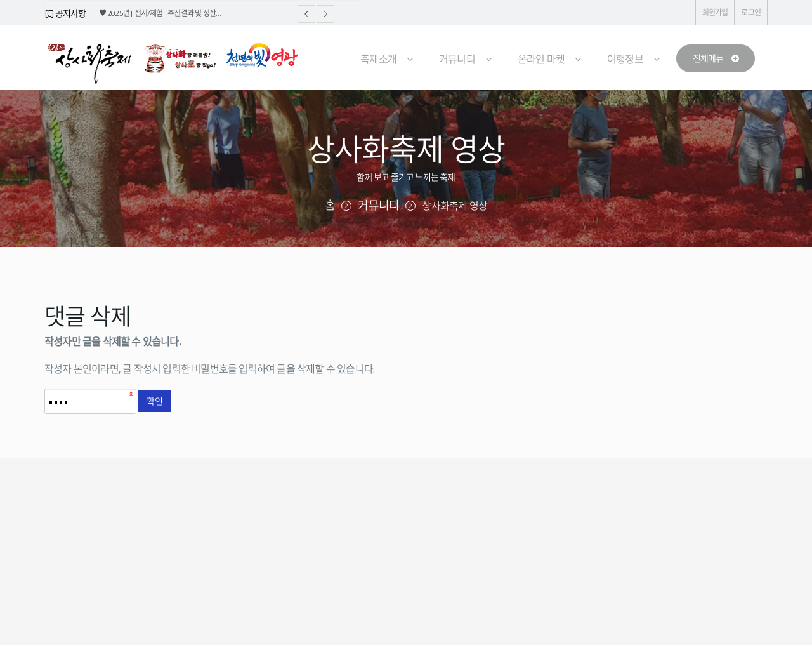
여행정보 (625, 59)
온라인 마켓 (541, 59)
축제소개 (378, 59)
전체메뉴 (716, 58)
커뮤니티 (457, 59)
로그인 (751, 12)
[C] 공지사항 (66, 13)
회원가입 (715, 12)
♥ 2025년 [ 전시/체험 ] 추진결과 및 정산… (160, 13)
